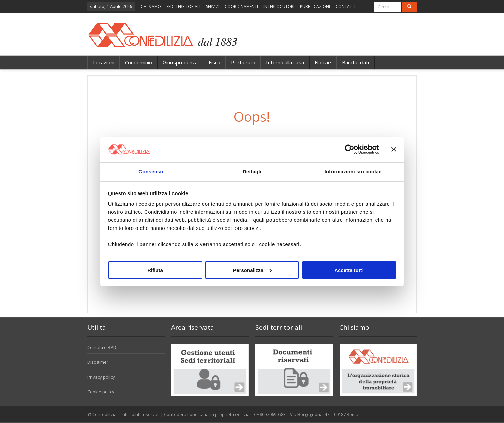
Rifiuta (155, 270)
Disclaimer (98, 362)
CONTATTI (345, 7)
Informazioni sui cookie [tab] (353, 171)
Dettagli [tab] (252, 171)
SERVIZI (213, 7)
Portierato (243, 62)
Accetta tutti (349, 270)
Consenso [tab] (151, 171)
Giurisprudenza (180, 62)
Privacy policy (101, 377)
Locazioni (104, 62)
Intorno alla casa (285, 62)
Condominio (138, 62)
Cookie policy (101, 392)
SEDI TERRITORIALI (183, 7)
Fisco (214, 62)
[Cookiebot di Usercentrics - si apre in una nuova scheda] (350, 149)
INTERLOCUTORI (279, 7)
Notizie (323, 62)
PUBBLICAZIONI (315, 7)
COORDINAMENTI (241, 7)
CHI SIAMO (151, 7)
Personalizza (252, 270)
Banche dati (355, 62)
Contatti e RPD (102, 347)
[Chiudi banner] (394, 149)
